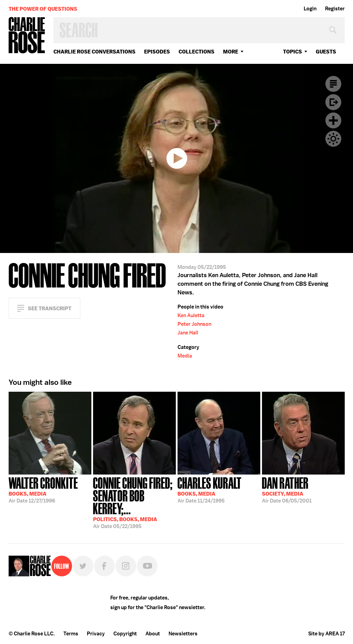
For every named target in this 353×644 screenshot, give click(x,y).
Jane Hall (188, 333)
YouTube (147, 566)
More (231, 52)
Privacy (96, 634)
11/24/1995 (210, 489)
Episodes (157, 52)
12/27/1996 (43, 489)
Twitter (83, 566)
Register (335, 9)
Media (185, 356)
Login (310, 9)
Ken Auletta (191, 315)
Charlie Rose (27, 36)
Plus (333, 120)
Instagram (126, 566)
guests (326, 52)
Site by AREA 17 (326, 634)
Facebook (104, 566)
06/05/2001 (287, 489)
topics (293, 52)
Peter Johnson (194, 324)
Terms (71, 634)
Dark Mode (333, 139)
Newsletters (183, 634)
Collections (196, 52)
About (153, 634)
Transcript (333, 84)
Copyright (125, 634)
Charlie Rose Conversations (94, 52)
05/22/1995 (134, 502)
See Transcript (50, 308)
